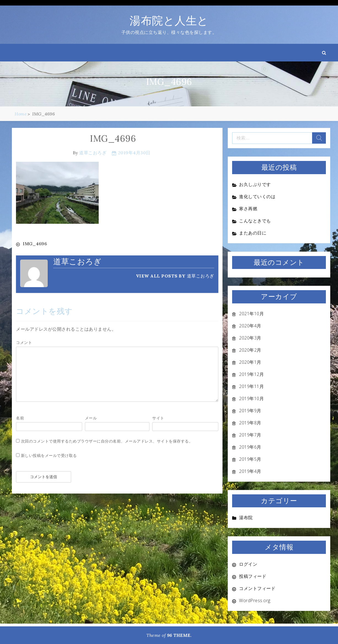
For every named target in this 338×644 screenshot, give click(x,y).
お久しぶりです (255, 184)
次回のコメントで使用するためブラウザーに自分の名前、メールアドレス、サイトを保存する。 (107, 441)
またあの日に (253, 233)
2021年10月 (251, 314)
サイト (158, 418)
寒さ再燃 (248, 209)
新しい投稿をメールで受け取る (49, 455)
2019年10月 (251, 398)
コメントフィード (257, 588)
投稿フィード (253, 576)
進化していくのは (257, 196)
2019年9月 (250, 411)
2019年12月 (251, 374)
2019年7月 (250, 435)
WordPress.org (255, 600)
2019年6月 (250, 447)
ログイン (248, 564)
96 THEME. (179, 635)
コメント (24, 342)
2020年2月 (250, 350)
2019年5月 (250, 459)
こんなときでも (255, 221)
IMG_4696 (35, 244)
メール (91, 418)
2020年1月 (250, 362)
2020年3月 (250, 338)
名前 (20, 418)
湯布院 (246, 518)
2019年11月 (251, 386)
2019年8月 (250, 423)
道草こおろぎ (93, 153)
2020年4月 (250, 326)
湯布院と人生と (169, 21)
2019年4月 (250, 471)
